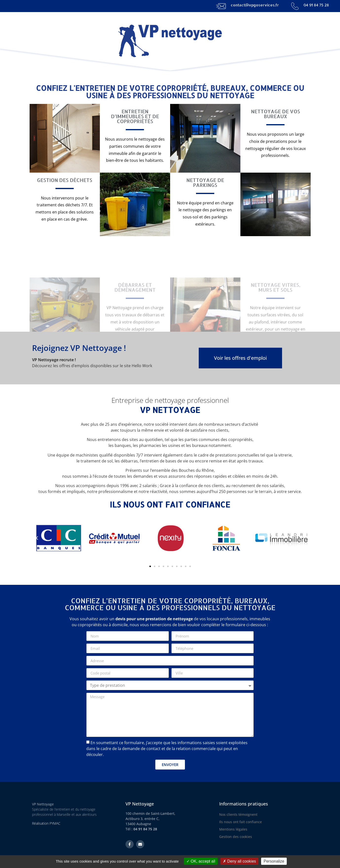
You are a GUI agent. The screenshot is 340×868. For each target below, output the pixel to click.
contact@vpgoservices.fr (255, 5)
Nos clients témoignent (238, 814)
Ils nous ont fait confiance (241, 822)
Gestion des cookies (236, 837)
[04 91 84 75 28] (295, 6)
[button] (37, 538)
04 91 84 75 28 (316, 5)
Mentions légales (233, 829)
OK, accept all (201, 861)
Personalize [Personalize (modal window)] (274, 861)
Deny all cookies (239, 861)
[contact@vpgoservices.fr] (221, 6)
